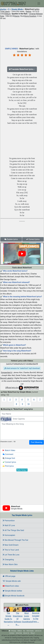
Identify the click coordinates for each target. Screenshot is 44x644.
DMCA (20, 631)
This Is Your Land (11, 550)
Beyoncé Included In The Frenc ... (36, 615)
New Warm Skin (10, 564)
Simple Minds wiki (12, 581)
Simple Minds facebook (14, 596)
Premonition (9, 521)
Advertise (19, 633)
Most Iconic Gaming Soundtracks (27, 615)
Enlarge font (9, 458)
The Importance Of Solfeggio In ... (18, 617)
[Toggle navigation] (39, 3)
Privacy (14, 631)
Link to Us (38, 631)
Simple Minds (17, 9)
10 (29, 404)
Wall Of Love (9, 525)
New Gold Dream (11, 545)
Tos (24, 631)
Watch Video (9, 450)
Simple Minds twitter (12, 591)
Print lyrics (8, 466)
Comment (8, 454)
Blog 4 (33, 633)
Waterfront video (11, 586)
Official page (9, 576)
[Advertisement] (22, 33)
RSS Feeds (30, 631)
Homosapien (9, 535)
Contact (12, 633)
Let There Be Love (11, 555)
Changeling (8, 560)
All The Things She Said (13, 530)
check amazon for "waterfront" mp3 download (22, 368)
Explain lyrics (11, 239)
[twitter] (10, 631)
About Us (26, 633)
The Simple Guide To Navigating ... (8, 617)
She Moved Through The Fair (15, 540)
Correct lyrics (33, 239)
